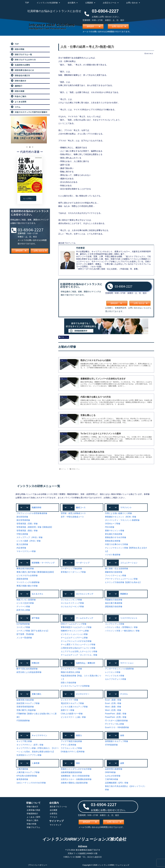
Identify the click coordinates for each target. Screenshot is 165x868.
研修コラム (64, 337)
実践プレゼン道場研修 (26, 600)
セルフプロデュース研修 (116, 679)
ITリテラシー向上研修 (114, 724)
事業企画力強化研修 (25, 569)
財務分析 (36, 663)
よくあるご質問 (33, 817)
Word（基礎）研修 (113, 707)
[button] (38, 508)
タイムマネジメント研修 (71, 669)
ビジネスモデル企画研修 (27, 575)
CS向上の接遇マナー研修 (72, 714)
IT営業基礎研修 (23, 721)
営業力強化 (37, 694)
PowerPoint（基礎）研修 (116, 714)
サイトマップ (55, 825)
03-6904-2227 (124, 286)
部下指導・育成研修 (25, 634)
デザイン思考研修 (68, 745)
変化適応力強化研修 (114, 534)
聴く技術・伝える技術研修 (117, 569)
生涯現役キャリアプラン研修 (29, 755)
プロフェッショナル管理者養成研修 (32, 513)
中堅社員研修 (22, 534)
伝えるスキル (37, 594)
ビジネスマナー (83, 694)
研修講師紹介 (32, 814)
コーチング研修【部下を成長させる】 (33, 631)
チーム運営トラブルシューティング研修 (78, 645)
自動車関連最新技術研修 (71, 772)
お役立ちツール (111, 3)
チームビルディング (85, 618)
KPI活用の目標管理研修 (27, 776)
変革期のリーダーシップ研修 (73, 572)
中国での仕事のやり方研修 (117, 544)
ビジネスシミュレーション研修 (74, 634)
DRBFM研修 (110, 772)
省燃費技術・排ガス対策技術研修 (75, 776)
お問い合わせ (133, 3)
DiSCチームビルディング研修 (74, 624)
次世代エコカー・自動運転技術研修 (76, 779)
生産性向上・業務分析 (86, 663)
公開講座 (90, 3)
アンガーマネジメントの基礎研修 (119, 669)
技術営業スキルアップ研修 (28, 703)
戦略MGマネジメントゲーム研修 (75, 631)
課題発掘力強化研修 (114, 607)
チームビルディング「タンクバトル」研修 (79, 655)
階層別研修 (37, 507)
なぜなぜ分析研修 (113, 776)
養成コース (81, 507)
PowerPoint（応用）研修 (116, 717)
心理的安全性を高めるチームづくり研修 (78, 648)
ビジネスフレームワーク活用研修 (75, 686)
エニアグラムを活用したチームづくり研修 (79, 651)
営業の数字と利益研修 (26, 710)
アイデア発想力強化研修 (71, 741)
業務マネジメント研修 (115, 531)
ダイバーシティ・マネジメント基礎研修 (122, 520)
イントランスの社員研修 (48, 3)
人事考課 (36, 763)
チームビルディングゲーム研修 (74, 638)
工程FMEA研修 (111, 779)
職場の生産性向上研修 (70, 672)
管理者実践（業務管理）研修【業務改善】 (35, 527)
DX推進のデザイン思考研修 (73, 752)
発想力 (79, 735)
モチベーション (127, 663)
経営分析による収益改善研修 (29, 672)
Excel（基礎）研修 (113, 700)
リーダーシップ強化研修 (71, 569)
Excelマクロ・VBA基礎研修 (117, 727)
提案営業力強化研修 (25, 700)
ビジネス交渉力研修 (25, 603)
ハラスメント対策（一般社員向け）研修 (122, 631)
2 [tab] (30, 147)
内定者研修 (21, 548)
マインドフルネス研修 (115, 676)
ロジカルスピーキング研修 (72, 607)
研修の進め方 (32, 807)
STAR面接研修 (111, 745)
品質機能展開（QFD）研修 (117, 783)
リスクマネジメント (129, 618)
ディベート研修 (23, 607)
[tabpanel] (30, 130)
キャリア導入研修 (24, 741)
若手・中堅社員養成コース (72, 517)
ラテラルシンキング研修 (71, 748)
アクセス (54, 817)
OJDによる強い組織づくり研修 (118, 513)
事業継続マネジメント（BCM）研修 (121, 517)
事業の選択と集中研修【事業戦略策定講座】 (36, 572)
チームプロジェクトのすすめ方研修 (76, 641)
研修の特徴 (31, 824)
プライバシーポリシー (38, 865)
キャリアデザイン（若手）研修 (30, 745)
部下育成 (36, 618)
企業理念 (54, 814)
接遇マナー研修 (68, 710)
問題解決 (124, 594)
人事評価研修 (22, 769)
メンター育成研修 (24, 638)
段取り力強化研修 (68, 683)
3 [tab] (33, 147)
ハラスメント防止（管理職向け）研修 (121, 627)
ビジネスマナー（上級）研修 (73, 717)
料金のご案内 (32, 820)
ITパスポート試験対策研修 (116, 721)
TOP (27, 3)
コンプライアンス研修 (115, 624)
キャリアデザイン (39, 735)
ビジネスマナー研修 (69, 700)
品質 (122, 763)
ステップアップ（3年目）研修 (30, 537)
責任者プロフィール (58, 807)
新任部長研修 (22, 517)
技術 (78, 763)
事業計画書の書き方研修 (27, 586)
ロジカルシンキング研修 (71, 600)
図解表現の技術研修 (114, 572)
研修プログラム (33, 827)
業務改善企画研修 (113, 541)
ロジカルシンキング (85, 594)
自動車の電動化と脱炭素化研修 (74, 783)
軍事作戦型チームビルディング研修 (76, 627)
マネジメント (126, 507)
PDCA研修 (110, 527)
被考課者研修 (22, 779)
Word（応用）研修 (113, 710)
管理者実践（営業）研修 (27, 524)
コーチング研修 (23, 627)
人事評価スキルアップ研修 (28, 772)
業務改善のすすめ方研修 (116, 537)
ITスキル (124, 694)
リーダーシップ (83, 563)
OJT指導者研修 (23, 624)
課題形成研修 (22, 579)
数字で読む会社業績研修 (27, 669)
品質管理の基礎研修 (114, 769)
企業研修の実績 (33, 810)
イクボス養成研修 (113, 555)
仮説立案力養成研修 (114, 603)
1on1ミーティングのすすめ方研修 (31, 783)
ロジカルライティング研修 (72, 603)
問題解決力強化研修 (114, 600)
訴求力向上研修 (23, 610)
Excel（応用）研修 (113, 703)
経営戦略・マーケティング (43, 563)
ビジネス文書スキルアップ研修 (74, 707)
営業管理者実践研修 (25, 707)
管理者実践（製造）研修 (27, 531)
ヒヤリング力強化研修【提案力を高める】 (123, 582)
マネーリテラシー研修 (26, 551)
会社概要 (54, 810)
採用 (122, 735)
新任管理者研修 (23, 520)
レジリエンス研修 (113, 672)
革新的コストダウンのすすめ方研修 (76, 769)
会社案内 (73, 3)
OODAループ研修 (113, 524)
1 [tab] (27, 147)
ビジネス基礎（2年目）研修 (29, 541)
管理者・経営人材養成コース (73, 513)
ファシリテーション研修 (116, 575)
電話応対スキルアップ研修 (72, 703)
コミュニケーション (129, 563)
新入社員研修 (22, 544)
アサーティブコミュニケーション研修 (121, 579)
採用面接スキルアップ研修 (117, 741)
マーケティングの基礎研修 (28, 582)
